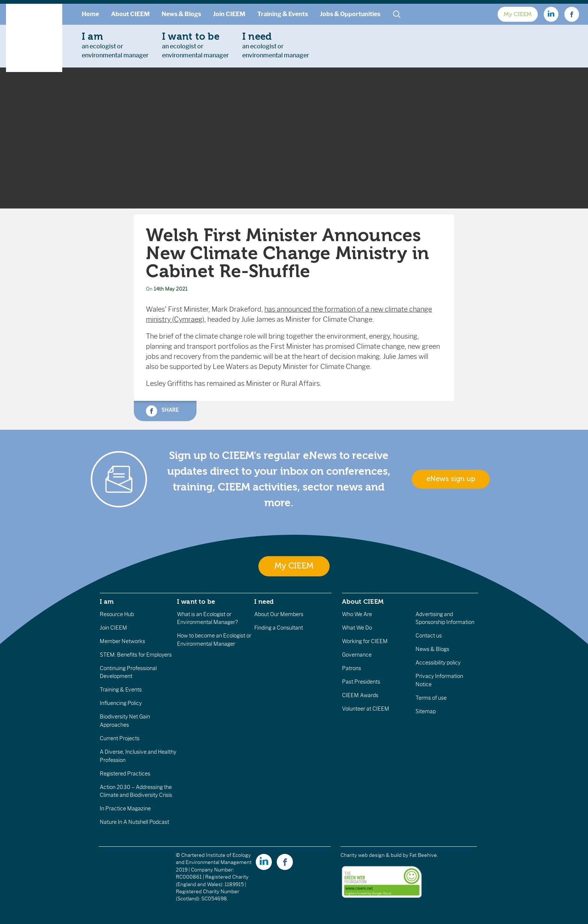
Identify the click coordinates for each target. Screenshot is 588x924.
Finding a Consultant (279, 628)
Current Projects (120, 738)
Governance (357, 655)
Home (90, 14)
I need (264, 601)
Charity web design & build (371, 855)
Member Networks (122, 641)
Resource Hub (117, 614)
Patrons (352, 668)
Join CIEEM (229, 14)
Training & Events (283, 14)
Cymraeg (188, 319)
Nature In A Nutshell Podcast (134, 822)
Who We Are (357, 614)
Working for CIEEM (365, 641)
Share (162, 411)
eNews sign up (451, 479)
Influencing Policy (121, 703)
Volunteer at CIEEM (366, 709)
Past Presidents (361, 682)
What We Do (357, 628)
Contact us (429, 636)
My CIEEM (518, 14)
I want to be (196, 601)
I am (107, 601)
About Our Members (279, 614)
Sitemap (426, 711)
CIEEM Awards (360, 695)
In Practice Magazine (125, 808)
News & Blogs (181, 14)
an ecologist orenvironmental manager (115, 45)
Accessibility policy (438, 663)
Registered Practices (125, 774)
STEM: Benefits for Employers (136, 655)
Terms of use (431, 698)
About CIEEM (130, 14)
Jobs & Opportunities (350, 14)
